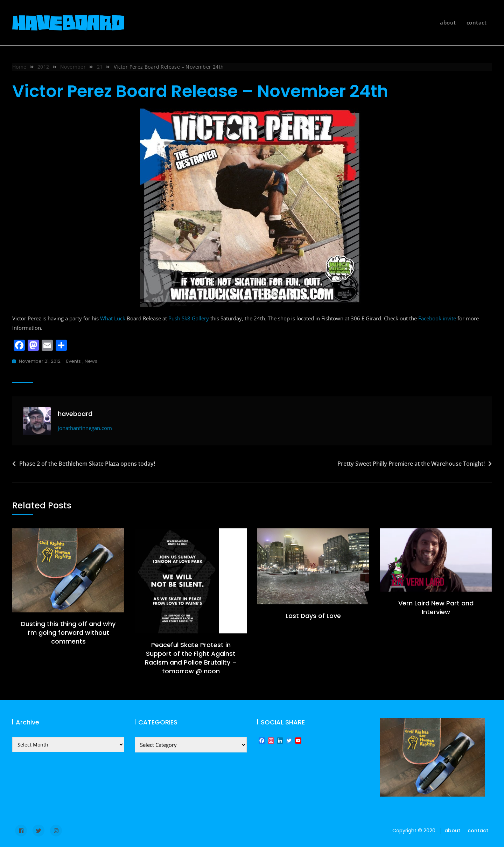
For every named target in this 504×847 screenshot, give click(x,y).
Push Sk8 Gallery (189, 318)
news (91, 361)
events (73, 361)
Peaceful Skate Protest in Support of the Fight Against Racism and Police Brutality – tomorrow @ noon (191, 658)
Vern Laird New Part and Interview (436, 608)
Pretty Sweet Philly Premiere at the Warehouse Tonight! (411, 464)
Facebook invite (437, 318)
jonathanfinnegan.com (85, 428)
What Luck (113, 318)
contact (477, 22)
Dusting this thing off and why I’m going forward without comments (68, 633)
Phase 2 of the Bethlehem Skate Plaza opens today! (87, 464)
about (448, 22)
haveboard (75, 414)
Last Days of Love (313, 616)
